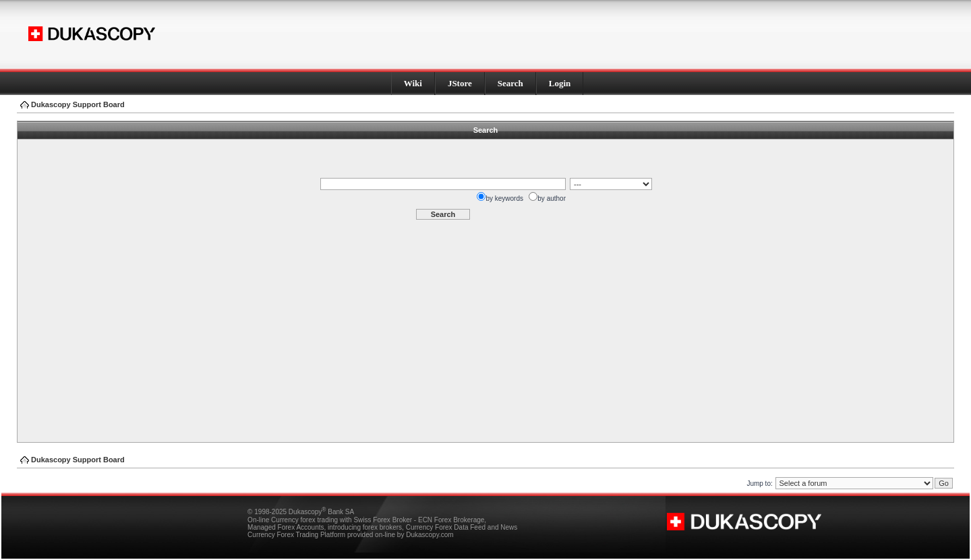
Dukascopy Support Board (78, 104)
